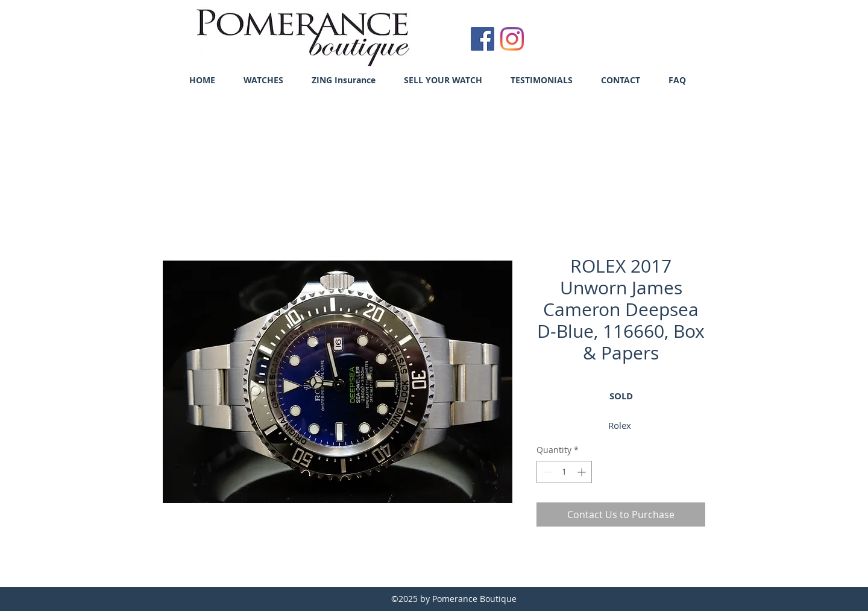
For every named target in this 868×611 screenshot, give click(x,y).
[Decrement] (546, 472)
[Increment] (583, 472)
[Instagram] (512, 39)
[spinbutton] (564, 472)
